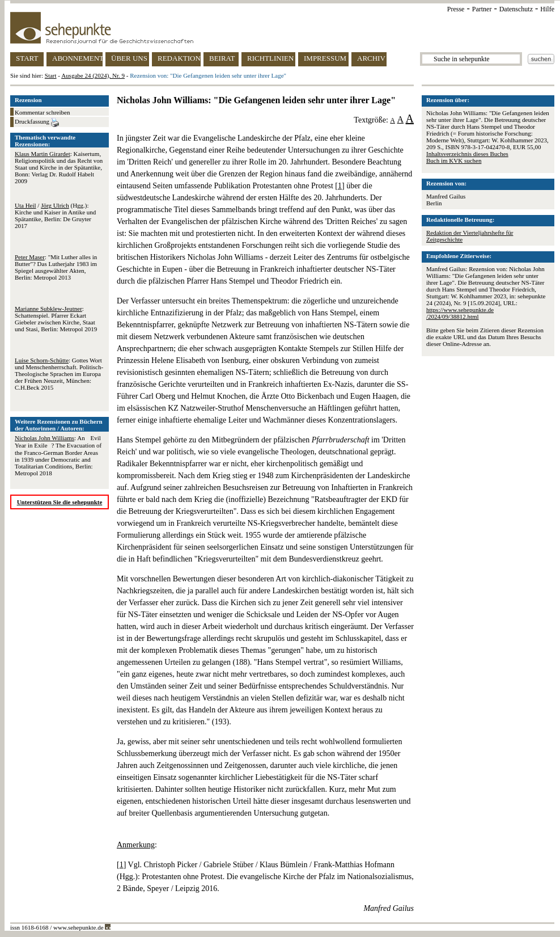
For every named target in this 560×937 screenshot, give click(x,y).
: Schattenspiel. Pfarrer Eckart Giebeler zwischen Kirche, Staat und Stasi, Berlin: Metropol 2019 (56, 319)
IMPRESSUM (325, 58)
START (27, 58)
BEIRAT (222, 58)
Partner (482, 9)
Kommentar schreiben (42, 112)
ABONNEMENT (77, 58)
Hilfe (547, 9)
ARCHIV (371, 58)
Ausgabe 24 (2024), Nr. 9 (93, 75)
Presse (456, 9)
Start (51, 75)
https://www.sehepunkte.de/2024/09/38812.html (460, 313)
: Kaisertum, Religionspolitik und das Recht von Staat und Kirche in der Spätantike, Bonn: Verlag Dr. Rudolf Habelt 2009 (59, 167)
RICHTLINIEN (270, 58)
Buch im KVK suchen (454, 161)
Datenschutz (516, 9)
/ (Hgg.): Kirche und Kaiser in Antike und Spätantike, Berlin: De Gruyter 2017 (55, 216)
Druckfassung (37, 123)
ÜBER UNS (129, 58)
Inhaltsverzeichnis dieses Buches (467, 154)
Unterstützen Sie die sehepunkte (60, 502)
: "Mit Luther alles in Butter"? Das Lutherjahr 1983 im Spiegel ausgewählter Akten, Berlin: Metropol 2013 (56, 267)
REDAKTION (179, 58)
